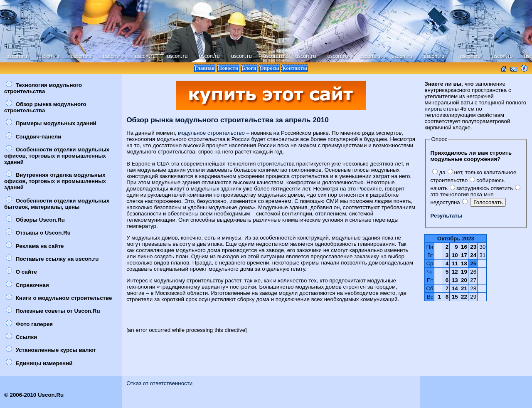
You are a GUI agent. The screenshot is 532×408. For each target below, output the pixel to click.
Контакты (295, 68)
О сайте (21, 272)
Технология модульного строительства (43, 88)
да (439, 172)
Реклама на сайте (35, 246)
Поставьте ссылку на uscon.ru (52, 259)
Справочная (27, 285)
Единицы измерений (39, 363)
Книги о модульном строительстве (59, 298)
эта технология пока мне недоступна (475, 195)
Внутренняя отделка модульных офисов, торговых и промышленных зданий (55, 181)
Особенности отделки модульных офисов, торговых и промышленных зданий (57, 156)
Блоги (249, 68)
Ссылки (21, 337)
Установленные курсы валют (51, 350)
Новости (228, 68)
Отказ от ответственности (159, 383)
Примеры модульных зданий (51, 123)
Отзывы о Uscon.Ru (38, 233)
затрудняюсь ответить (481, 188)
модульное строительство (211, 133)
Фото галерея (29, 324)
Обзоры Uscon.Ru (35, 220)
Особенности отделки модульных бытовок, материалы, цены (57, 204)
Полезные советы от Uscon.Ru (53, 311)
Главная (205, 68)
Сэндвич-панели (33, 137)
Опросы (269, 68)
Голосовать (488, 202)
